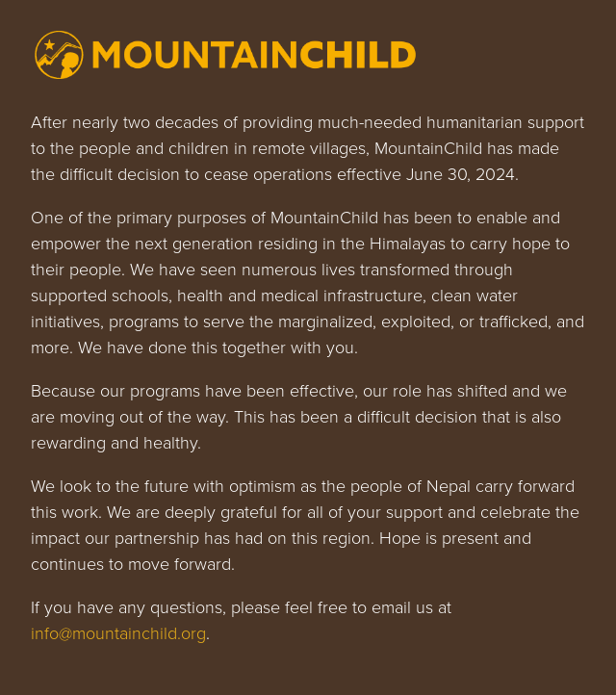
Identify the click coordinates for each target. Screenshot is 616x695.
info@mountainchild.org (118, 633)
